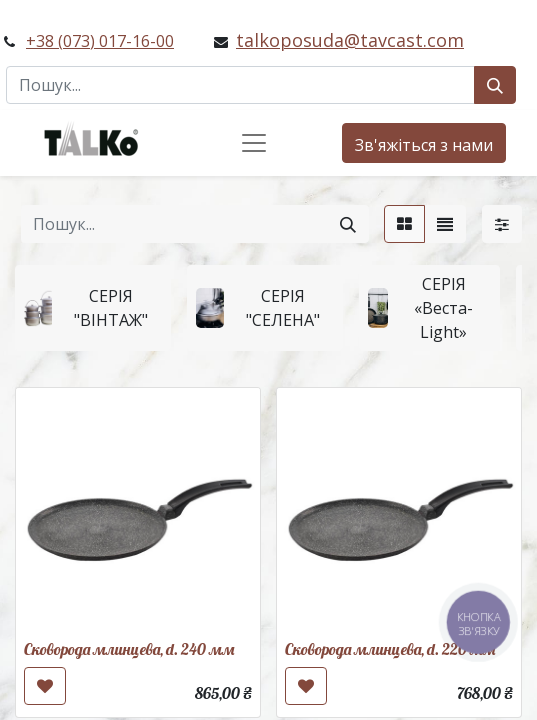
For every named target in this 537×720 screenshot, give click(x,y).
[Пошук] (495, 85)
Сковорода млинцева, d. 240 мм (129, 649)
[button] (45, 686)
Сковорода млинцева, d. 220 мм (390, 649)
